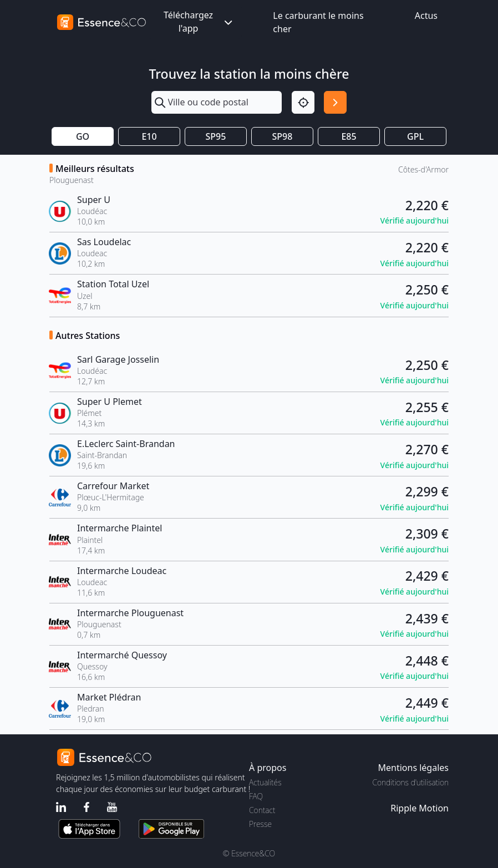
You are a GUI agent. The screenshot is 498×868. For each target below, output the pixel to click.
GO (83, 136)
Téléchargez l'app (199, 22)
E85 (349, 136)
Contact (262, 810)
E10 (149, 136)
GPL (415, 136)
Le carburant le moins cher (318, 22)
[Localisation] (303, 102)
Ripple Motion (420, 808)
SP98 (283, 136)
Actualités (265, 782)
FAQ (256, 796)
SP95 (216, 136)
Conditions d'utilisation (410, 782)
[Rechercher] (335, 102)
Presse (260, 824)
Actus (426, 16)
